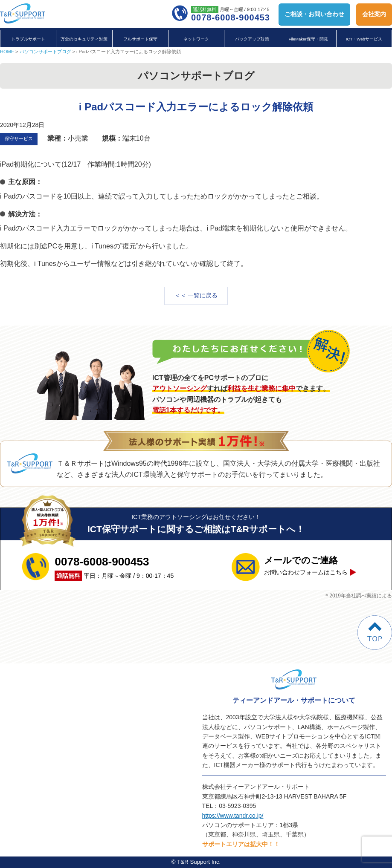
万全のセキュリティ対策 (84, 39)
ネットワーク (196, 39)
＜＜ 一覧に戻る (196, 296)
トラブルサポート (28, 39)
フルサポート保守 (140, 39)
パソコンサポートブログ (45, 52)
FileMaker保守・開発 (308, 39)
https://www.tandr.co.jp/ (233, 816)
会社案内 (374, 14)
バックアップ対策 (252, 39)
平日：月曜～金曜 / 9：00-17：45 (114, 567)
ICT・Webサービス (364, 39)
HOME (7, 52)
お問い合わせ (314, 14)
